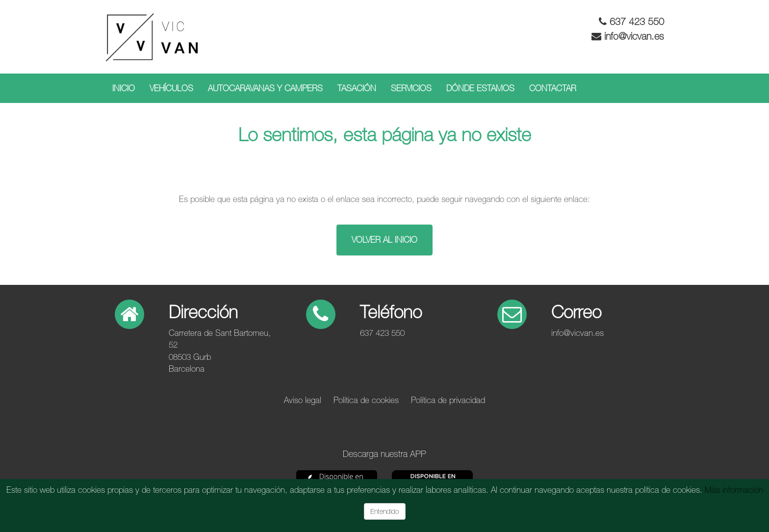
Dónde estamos (480, 88)
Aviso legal (303, 400)
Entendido (385, 511)
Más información (734, 490)
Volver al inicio (384, 240)
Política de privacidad (448, 400)
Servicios (411, 88)
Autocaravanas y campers (265, 88)
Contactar (553, 88)
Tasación (357, 88)
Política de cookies (366, 400)
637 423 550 (637, 21)
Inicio (124, 88)
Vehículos (171, 88)
